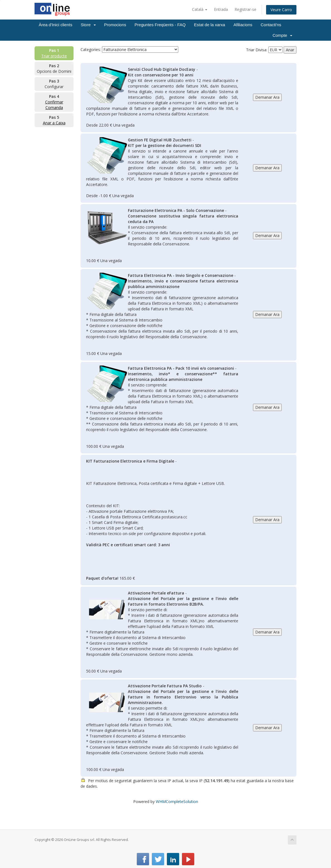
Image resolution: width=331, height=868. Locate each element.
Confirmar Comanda (54, 105)
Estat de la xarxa (210, 25)
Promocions (115, 25)
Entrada (221, 9)
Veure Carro (281, 10)
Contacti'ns (271, 25)
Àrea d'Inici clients (55, 25)
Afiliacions (243, 25)
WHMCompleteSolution (177, 801)
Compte (282, 35)
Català (200, 9)
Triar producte (54, 56)
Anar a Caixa (54, 123)
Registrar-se (245, 9)
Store (88, 25)
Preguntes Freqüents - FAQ (160, 25)
